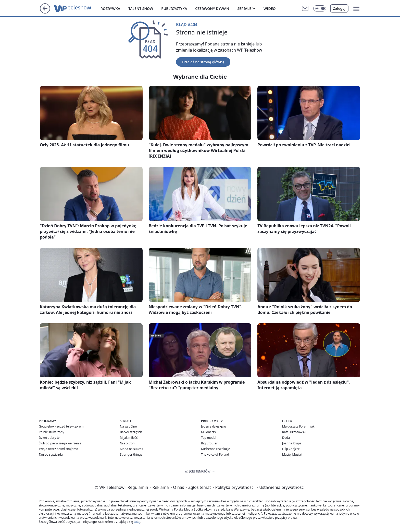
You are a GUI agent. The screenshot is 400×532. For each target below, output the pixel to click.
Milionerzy (208, 432)
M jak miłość (129, 438)
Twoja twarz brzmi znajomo (58, 449)
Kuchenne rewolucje (216, 449)
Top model (209, 438)
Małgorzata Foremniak (298, 426)
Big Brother (209, 443)
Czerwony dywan (212, 9)
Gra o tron (127, 443)
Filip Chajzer (291, 449)
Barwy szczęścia (131, 432)
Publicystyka (174, 9)
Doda (286, 438)
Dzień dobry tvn (50, 438)
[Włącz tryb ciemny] (320, 8)
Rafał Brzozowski (294, 432)
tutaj (137, 522)
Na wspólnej (129, 426)
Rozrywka (110, 9)
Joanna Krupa (292, 443)
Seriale (244, 9)
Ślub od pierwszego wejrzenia (60, 443)
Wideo (270, 9)
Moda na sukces (132, 449)
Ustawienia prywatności (281, 487)
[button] (356, 8)
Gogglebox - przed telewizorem (61, 426)
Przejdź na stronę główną (203, 62)
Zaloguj (339, 8)
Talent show (141, 9)
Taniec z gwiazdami (53, 454)
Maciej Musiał (292, 454)
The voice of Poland (215, 454)
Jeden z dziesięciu (214, 426)
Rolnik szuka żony (51, 432)
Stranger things (131, 454)
